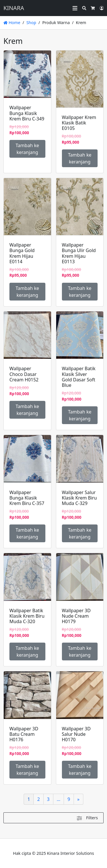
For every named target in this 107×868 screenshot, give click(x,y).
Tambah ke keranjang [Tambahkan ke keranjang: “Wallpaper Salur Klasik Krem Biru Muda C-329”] (80, 533)
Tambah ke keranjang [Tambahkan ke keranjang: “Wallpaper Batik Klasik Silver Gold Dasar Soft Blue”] (80, 415)
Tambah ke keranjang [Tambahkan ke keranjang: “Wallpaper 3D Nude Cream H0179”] (80, 652)
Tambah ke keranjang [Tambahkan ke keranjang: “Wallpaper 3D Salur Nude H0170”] (80, 770)
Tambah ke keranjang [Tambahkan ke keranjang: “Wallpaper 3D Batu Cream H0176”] (27, 770)
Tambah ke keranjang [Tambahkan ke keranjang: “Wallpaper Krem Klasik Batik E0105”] (80, 158)
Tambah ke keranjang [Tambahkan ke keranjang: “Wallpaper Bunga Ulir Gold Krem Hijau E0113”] (80, 292)
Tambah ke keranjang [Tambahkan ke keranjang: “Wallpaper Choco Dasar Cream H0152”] (27, 410)
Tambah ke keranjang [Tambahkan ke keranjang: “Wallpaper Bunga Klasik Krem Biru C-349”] (27, 149)
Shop (31, 23)
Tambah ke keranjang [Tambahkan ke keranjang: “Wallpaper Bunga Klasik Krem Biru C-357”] (27, 533)
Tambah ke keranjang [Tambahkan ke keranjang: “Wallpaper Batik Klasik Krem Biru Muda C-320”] (27, 652)
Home (12, 23)
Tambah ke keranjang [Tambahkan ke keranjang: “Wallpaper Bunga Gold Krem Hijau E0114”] (27, 292)
